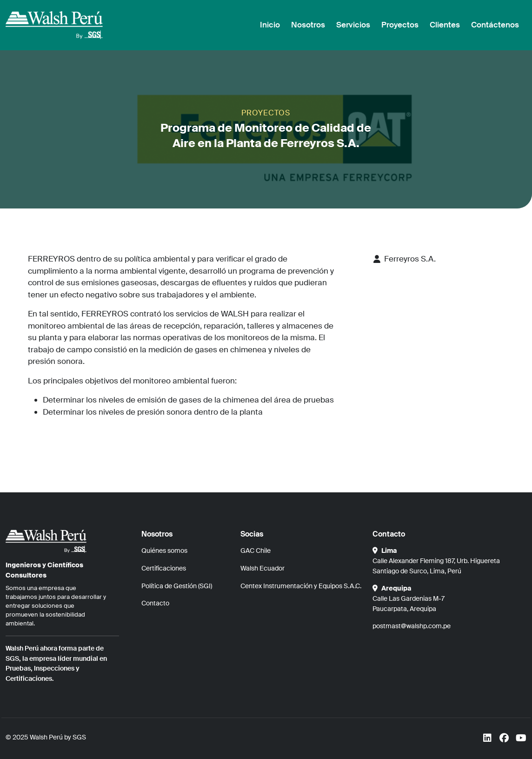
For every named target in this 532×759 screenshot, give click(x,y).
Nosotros (308, 25)
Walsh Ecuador (263, 568)
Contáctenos (495, 25)
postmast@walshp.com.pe (412, 626)
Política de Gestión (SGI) (177, 586)
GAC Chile (256, 551)
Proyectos (400, 25)
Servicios (353, 25)
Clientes (445, 25)
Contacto (155, 603)
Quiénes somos (164, 551)
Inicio (270, 25)
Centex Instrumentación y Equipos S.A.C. (301, 586)
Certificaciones (164, 568)
